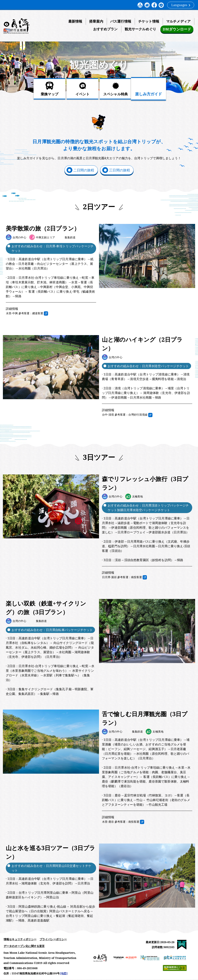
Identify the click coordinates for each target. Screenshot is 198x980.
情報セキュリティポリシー (20, 940)
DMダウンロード (177, 29)
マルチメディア (178, 21)
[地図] (64, 974)
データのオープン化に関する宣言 (24, 947)
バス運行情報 (121, 21)
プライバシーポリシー (53, 940)
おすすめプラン (105, 29)
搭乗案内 (96, 21)
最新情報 (75, 21)
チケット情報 (149, 21)
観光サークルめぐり (140, 29)
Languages (181, 5)
